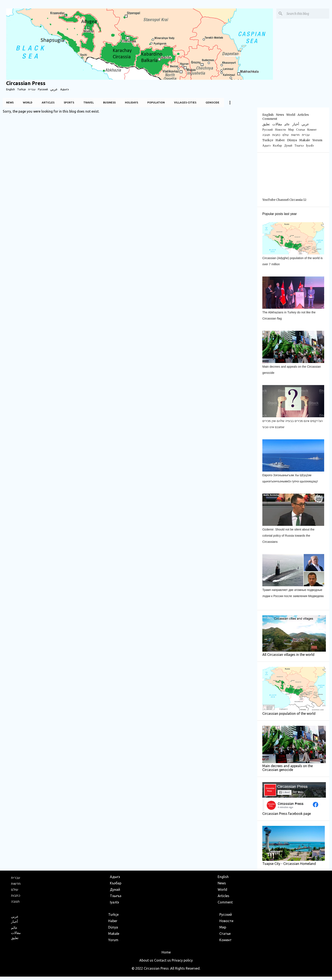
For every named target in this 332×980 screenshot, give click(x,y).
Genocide (212, 103)
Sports (69, 103)
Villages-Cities (185, 103)
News (10, 103)
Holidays (131, 103)
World (28, 103)
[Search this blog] (307, 14)
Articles (48, 103)
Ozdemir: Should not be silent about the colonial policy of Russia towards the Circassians (288, 536)
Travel (89, 103)
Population (156, 103)
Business (109, 103)
